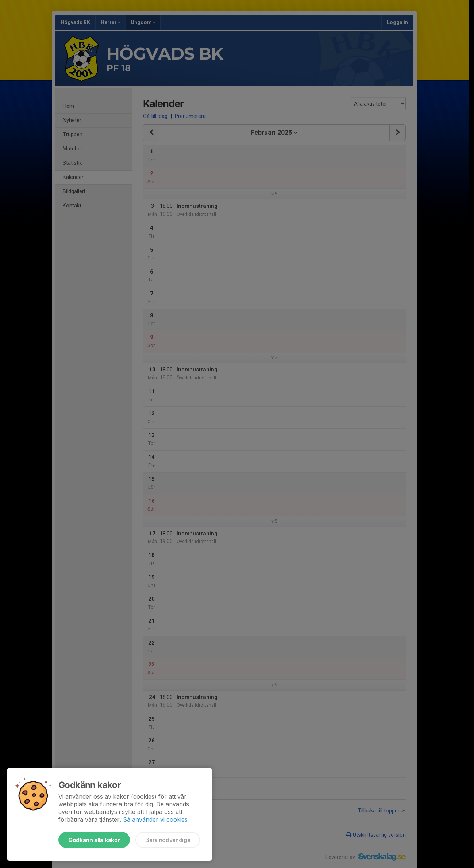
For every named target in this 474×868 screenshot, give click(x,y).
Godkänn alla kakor (94, 840)
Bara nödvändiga (168, 840)
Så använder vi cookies (155, 819)
